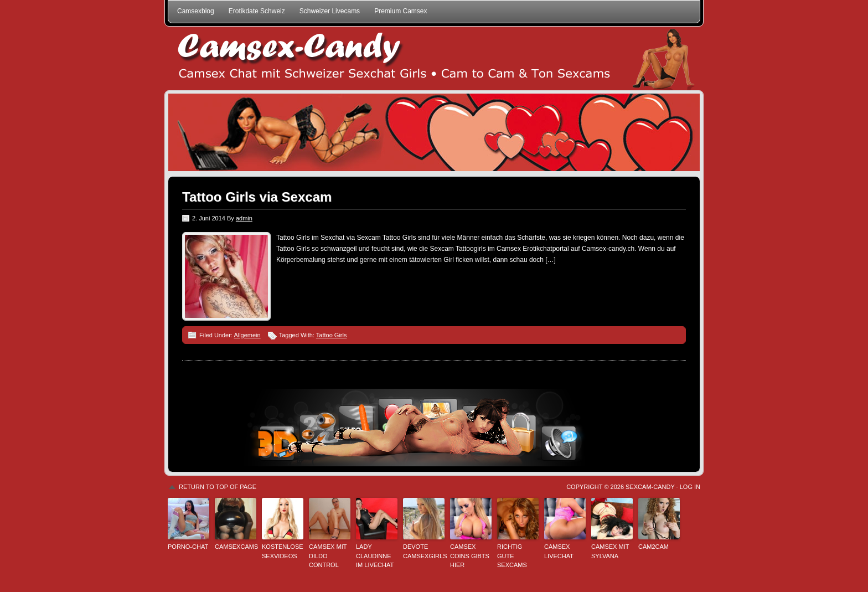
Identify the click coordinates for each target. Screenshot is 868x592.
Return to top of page (218, 487)
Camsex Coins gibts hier (470, 556)
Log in (690, 487)
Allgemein (247, 335)
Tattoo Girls (332, 335)
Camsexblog (196, 11)
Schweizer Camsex (434, 58)
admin (244, 218)
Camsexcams (236, 547)
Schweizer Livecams (330, 11)
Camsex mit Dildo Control (328, 556)
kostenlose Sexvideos (283, 551)
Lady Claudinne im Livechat (375, 556)
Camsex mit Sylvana (610, 551)
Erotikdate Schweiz (257, 11)
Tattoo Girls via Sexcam (257, 197)
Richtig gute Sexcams (512, 556)
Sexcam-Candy (650, 487)
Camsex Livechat (559, 551)
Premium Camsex (401, 11)
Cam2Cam (653, 547)
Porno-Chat (188, 547)
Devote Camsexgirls (424, 551)
